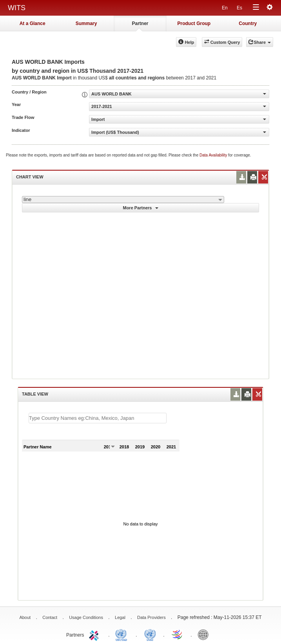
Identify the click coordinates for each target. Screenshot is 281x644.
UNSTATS (150, 634)
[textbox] (98, 418)
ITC (95, 634)
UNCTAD (123, 634)
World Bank (205, 634)
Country (248, 23)
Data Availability (214, 155)
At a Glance (33, 23)
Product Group (194, 23)
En (225, 8)
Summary (86, 23)
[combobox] (123, 200)
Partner (140, 23)
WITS (17, 8)
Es (239, 8)
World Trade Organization (178, 634)
